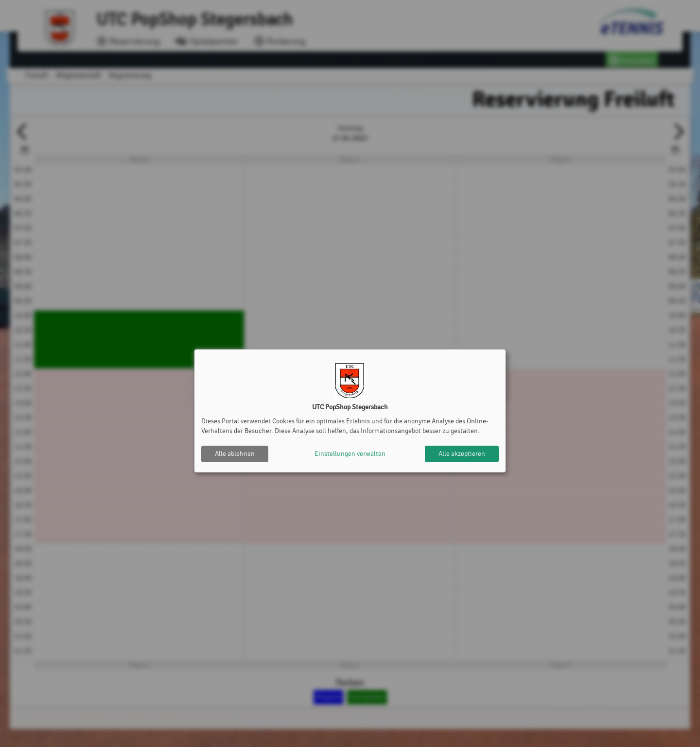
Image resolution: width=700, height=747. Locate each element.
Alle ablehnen (235, 454)
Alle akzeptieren (462, 454)
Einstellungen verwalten (350, 454)
